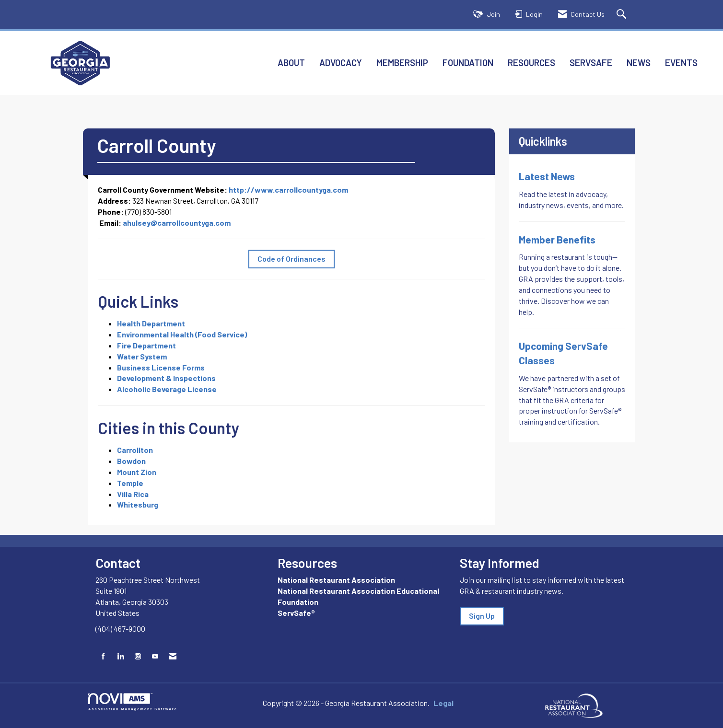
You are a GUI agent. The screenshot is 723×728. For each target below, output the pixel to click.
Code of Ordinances (292, 259)
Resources (531, 63)
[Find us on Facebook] (103, 656)
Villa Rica (133, 494)
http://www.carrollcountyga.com (288, 190)
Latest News (547, 176)
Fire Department (146, 345)
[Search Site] (623, 15)
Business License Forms (161, 367)
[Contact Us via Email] (173, 656)
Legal (439, 703)
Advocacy (341, 63)
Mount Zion (137, 472)
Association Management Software (133, 702)
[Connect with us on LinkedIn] (121, 656)
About (291, 63)
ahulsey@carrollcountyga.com (177, 223)
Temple (130, 483)
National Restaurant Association (336, 580)
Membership (402, 63)
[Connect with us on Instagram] (138, 656)
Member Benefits (557, 239)
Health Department (151, 323)
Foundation (468, 63)
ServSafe (591, 63)
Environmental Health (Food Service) (182, 334)
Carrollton (135, 450)
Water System (142, 356)
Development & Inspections (166, 378)
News (639, 63)
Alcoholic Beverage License (167, 389)
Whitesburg (138, 504)
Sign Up (482, 616)
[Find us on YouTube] (155, 656)
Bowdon (131, 461)
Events (681, 63)
